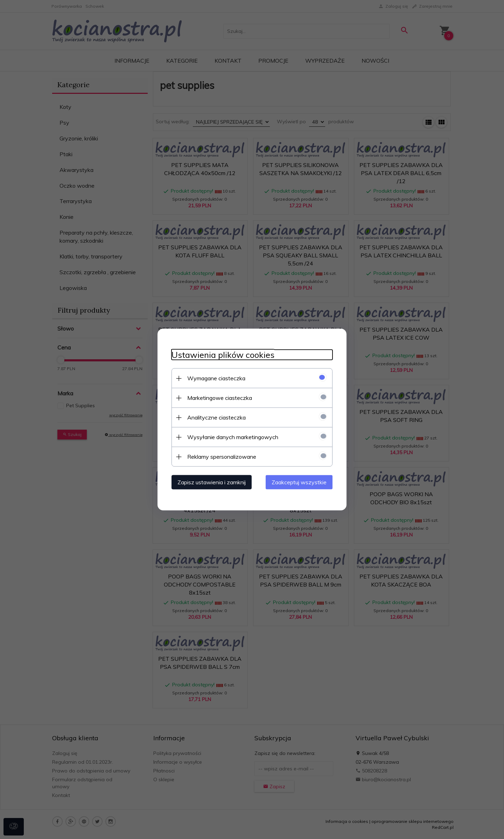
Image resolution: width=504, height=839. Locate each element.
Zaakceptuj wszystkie (299, 482)
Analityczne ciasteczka (216, 417)
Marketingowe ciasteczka (220, 398)
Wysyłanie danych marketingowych (233, 437)
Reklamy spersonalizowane (222, 457)
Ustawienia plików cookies (223, 355)
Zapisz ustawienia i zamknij (212, 482)
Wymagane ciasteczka (216, 378)
